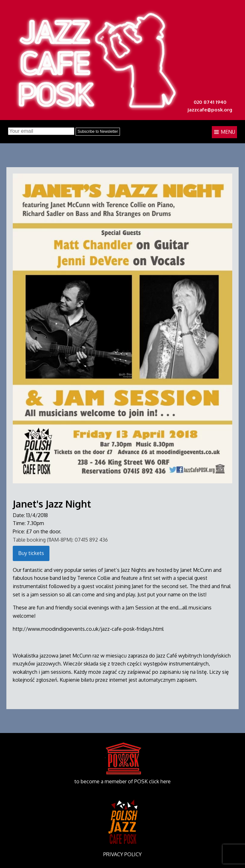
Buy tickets (31, 553)
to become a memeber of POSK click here (122, 781)
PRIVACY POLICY (122, 854)
